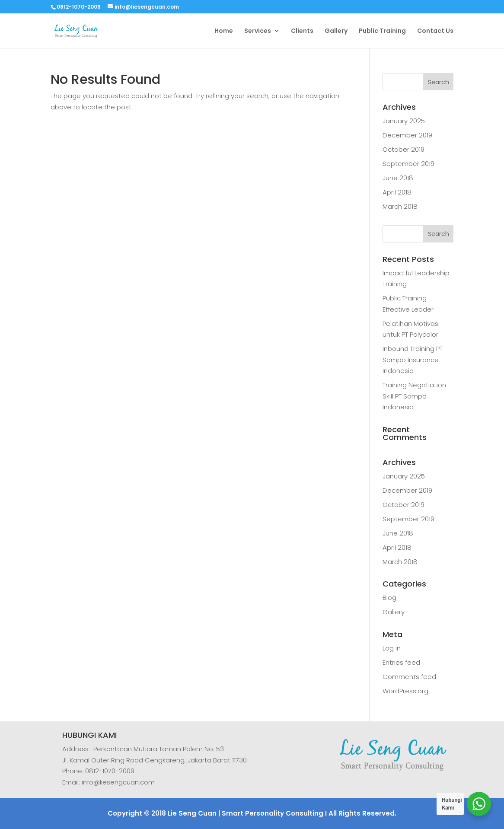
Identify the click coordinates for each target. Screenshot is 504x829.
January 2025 (404, 121)
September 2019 (408, 164)
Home (224, 31)
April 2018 (397, 192)
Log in (392, 648)
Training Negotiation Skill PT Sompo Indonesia (414, 396)
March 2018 (400, 206)
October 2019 (404, 149)
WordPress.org (405, 691)
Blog (389, 598)
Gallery (336, 31)
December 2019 (407, 135)
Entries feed (401, 662)
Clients (302, 31)
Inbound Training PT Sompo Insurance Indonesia (413, 360)
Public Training (382, 31)
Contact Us (435, 31)
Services (258, 31)
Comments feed (409, 677)
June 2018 (398, 178)
